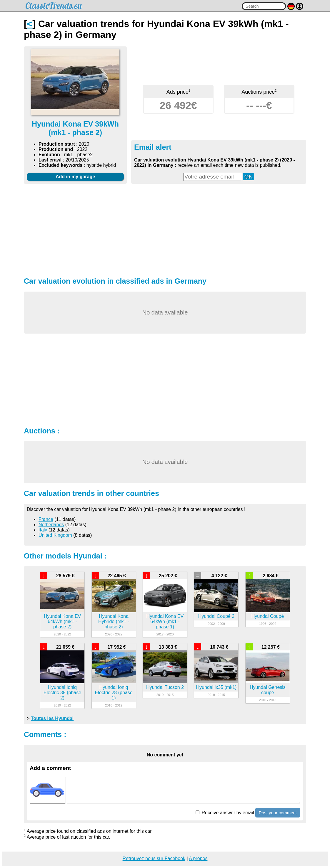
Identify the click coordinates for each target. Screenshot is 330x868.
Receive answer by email (225, 813)
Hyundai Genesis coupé (268, 690)
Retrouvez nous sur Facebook (154, 858)
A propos (198, 858)
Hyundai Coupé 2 (216, 616)
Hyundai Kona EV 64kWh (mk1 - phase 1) (165, 621)
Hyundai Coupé (268, 616)
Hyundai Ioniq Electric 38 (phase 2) (62, 693)
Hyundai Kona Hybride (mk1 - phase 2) (114, 621)
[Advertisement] (165, 230)
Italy (43, 530)
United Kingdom (55, 535)
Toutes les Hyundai (52, 718)
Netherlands (51, 525)
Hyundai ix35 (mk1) (216, 687)
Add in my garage (75, 177)
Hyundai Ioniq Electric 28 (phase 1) (114, 693)
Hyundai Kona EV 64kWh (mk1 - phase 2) (62, 621)
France (46, 519)
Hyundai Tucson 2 (165, 687)
